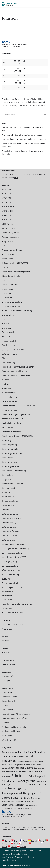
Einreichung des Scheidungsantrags (17, 311)
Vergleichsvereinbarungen (13, 544)
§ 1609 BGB (7, 215)
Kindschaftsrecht (9, 393)
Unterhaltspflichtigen (11, 536)
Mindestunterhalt (9, 410)
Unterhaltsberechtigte (11, 518)
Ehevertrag (7, 293)
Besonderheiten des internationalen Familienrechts (24, 139)
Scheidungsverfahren (11, 466)
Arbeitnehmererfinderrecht (14, 625)
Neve (4, 865)
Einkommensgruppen (11, 306)
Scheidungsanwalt (10, 449)
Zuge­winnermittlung (11, 575)
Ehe (3, 280)
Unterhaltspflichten (10, 527)
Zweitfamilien (8, 592)
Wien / (43, 829)
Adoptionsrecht (9, 241)
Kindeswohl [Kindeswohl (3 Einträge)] (9, 761)
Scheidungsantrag (10, 445)
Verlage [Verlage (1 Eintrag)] (13, 802)
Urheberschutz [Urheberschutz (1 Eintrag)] (37, 798)
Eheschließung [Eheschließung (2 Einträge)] (26, 752)
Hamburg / (17, 829)
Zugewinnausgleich (10, 583)
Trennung (6, 492)
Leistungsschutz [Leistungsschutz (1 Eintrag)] (18, 765)
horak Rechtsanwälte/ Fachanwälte (17, 604)
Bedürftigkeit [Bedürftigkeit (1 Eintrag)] (14, 753)
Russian (23, 847)
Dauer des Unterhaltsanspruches (16, 272)
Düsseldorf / (41, 827)
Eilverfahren (7, 298)
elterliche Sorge (9, 315)
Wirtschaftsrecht (9, 740)
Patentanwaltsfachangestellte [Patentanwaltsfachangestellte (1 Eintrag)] (33, 771)
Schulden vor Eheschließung (14, 471)
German (8, 841)
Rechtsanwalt (8, 427)
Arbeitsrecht (7, 629)
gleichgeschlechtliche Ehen (13, 350)
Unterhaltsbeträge (10, 523)
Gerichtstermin (8, 345)
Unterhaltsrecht (9, 540)
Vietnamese (36, 844)
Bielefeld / (23, 827)
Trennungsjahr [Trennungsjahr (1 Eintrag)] (25, 789)
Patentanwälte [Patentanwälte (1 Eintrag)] (6, 777)
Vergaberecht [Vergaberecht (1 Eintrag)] (6, 802)
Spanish (34, 841)
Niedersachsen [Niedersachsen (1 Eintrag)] (40, 768)
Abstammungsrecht (10, 237)
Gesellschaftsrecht (10, 664)
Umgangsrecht (8, 505)
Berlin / (15, 827)
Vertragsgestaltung (10, 566)
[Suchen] (22, 115)
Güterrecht (7, 358)
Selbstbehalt (7, 475)
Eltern (4, 319)
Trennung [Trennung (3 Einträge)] (14, 788)
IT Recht (5, 723)
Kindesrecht (7, 380)
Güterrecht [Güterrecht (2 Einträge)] (7, 756)
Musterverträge (9, 676)
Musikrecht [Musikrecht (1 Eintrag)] (5, 768)
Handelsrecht (8, 710)
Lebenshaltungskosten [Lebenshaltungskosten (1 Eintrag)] (24, 761)
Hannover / (7, 827)
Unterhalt (6, 510)
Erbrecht (6, 324)
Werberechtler (8, 736)
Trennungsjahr (8, 497)
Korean (5, 847)
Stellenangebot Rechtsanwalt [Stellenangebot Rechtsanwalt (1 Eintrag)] (21, 785)
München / (26, 829)
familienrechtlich (9, 341)
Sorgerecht (7, 479)
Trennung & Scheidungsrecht (15, 854)
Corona (5, 267)
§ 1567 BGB (7, 198)
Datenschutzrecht (9, 697)
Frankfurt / (7, 829)
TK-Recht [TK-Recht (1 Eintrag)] (41, 785)
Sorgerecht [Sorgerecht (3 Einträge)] (28, 781)
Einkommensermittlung (12, 302)
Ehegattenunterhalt (10, 285)
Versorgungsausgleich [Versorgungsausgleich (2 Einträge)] (13, 805)
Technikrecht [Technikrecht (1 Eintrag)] (34, 785)
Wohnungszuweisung (11, 570)
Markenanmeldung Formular (14, 727)
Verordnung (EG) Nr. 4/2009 (14, 557)
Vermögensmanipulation (13, 553)
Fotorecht (6, 705)
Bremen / (31, 827)
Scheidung (6, 440)
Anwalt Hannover (9, 600)
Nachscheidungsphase (12, 423)
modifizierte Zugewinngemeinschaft (17, 414)
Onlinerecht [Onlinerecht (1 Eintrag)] (19, 771)
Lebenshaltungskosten (12, 397)
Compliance (7, 692)
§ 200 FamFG (7, 224)
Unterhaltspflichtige (10, 531)
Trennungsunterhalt (10, 501)
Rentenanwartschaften (12, 432)
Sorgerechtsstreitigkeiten (13, 484)
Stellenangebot (8, 488)
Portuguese (6, 844)
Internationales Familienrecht (15, 371)
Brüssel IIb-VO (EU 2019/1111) (15, 263)
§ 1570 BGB (7, 202)
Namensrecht (35, 851)
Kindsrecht (33, 857)
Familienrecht (8, 337)
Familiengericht (9, 332)
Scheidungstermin (10, 462)
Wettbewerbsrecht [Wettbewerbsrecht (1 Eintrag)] (8, 808)
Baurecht (6, 641)
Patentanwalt (8, 608)
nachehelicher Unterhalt (12, 419)
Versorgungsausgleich (11, 562)
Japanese (25, 844)
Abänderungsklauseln (11, 233)
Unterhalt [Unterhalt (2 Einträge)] (7, 798)
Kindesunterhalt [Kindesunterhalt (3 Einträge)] (24, 756)
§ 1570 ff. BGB (8, 207)
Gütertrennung (8, 363)
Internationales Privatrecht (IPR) (16, 376)
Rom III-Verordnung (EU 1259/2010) (17, 436)
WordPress (27, 865)
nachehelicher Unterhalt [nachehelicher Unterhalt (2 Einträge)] (22, 768)
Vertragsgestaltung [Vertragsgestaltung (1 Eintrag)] (31, 805)
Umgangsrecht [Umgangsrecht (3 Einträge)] (32, 793)
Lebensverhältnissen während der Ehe (18, 406)
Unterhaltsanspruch (10, 514)
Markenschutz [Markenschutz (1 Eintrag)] (37, 765)
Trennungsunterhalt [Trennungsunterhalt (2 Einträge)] (12, 793)
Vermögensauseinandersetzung (16, 549)
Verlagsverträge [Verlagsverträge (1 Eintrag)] (29, 802)
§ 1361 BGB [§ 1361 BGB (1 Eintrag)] (30, 808)
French (25, 841)
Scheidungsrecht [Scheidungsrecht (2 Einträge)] (38, 776)
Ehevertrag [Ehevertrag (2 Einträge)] (40, 752)
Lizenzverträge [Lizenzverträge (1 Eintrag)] (28, 765)
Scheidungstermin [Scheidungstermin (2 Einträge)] (11, 781)
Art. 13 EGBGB (8, 254)
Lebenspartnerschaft (11, 401)
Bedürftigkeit (7, 259)
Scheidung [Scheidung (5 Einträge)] (20, 776)
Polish (16, 844)
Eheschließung (8, 289)
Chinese (14, 847)
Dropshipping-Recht (11, 701)
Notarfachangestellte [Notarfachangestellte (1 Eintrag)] (9, 771)
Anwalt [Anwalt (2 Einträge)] (5, 752)
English (17, 841)
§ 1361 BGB (7, 194)
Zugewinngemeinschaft (12, 588)
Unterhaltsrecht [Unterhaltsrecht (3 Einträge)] (22, 798)
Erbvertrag (6, 328)
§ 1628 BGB (7, 220)
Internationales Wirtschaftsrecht (16, 714)
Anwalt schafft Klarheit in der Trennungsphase (22, 135)
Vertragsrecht (8, 681)
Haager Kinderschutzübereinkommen (18, 367)
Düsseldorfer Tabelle (11, 276)
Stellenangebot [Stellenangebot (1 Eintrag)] (7, 785)
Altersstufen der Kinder (12, 250)
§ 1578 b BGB (7, 211)
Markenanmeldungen (11, 731)
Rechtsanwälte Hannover (13, 613)
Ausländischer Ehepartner (14, 857)
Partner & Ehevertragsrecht (14, 851)
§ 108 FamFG (7, 189)
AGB (16, 178)
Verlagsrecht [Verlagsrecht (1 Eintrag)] (20, 802)
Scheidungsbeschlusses (12, 453)
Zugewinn (6, 579)
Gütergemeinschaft (10, 354)
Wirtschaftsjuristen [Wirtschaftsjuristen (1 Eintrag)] (20, 808)
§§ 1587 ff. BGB (8, 228)
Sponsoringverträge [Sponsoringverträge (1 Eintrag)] (41, 782)
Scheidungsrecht (9, 458)
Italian (43, 841)
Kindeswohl (7, 389)
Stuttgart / (36, 829)
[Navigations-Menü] (45, 4)
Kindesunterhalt (9, 384)
